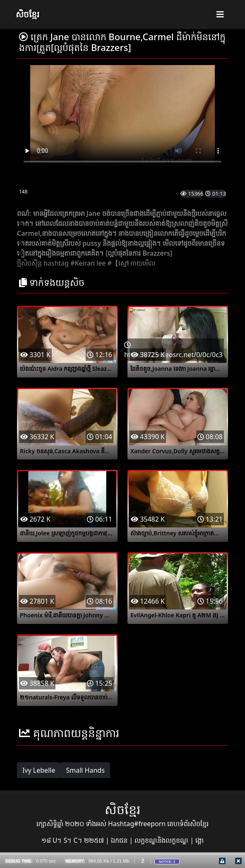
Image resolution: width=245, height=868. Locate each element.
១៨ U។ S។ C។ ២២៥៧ (73, 840)
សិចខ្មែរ (28, 14)
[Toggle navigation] (220, 15)
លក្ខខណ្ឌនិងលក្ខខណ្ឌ (162, 840)
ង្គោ (199, 840)
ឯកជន (120, 840)
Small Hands (85, 770)
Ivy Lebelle (39, 770)
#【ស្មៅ (118, 263)
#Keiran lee (88, 263)
